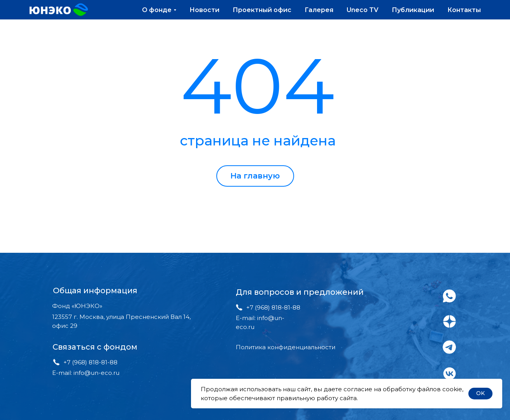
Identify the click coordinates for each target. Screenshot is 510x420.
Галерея (319, 10)
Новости (204, 10)
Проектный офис (262, 10)
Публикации (413, 10)
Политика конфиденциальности (286, 347)
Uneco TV (363, 10)
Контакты (464, 10)
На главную (255, 176)
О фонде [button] (157, 10)
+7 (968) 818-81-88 (90, 362)
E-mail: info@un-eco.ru (86, 373)
